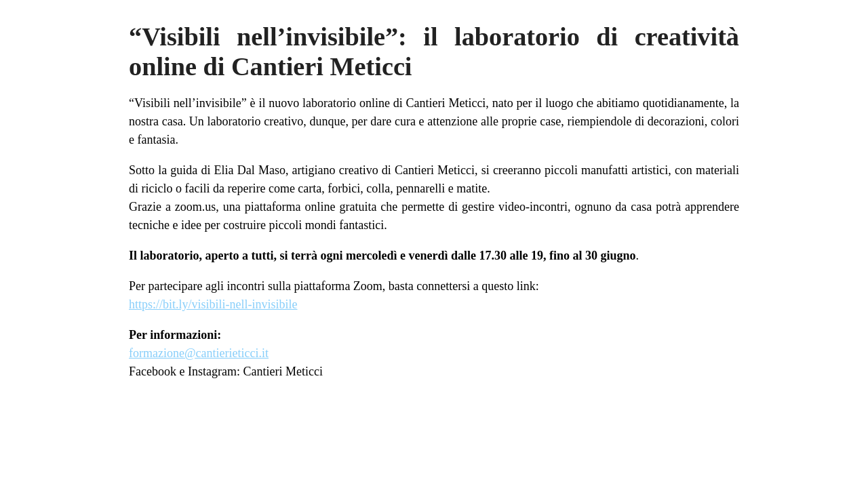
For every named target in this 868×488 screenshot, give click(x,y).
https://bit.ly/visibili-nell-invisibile (213, 304)
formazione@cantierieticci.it (199, 353)
